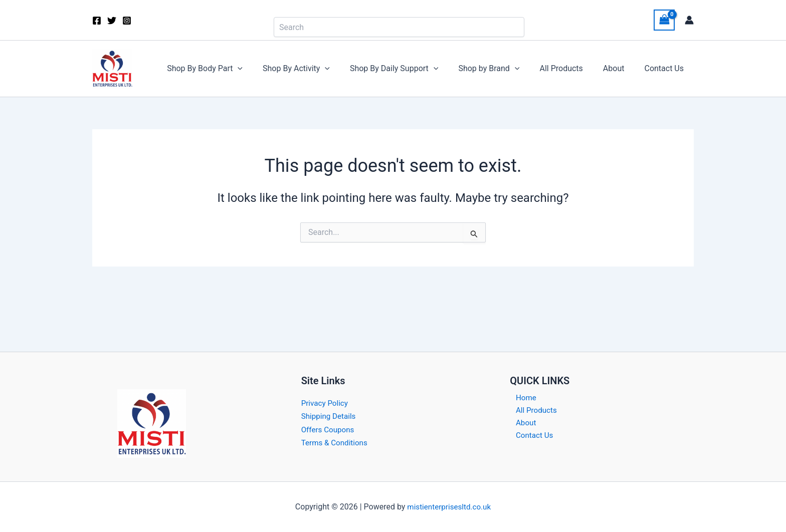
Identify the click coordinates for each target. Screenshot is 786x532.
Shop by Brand (503, 69)
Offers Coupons (329, 430)
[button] (264, 69)
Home (521, 398)
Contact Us (666, 68)
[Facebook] (97, 21)
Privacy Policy (326, 403)
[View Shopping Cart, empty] (664, 20)
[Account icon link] (689, 20)
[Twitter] (112, 21)
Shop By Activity (318, 69)
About (620, 68)
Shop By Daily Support (412, 69)
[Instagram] (127, 21)
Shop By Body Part (231, 69)
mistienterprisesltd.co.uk (449, 507)
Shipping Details (330, 416)
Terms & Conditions (336, 443)
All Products (571, 68)
